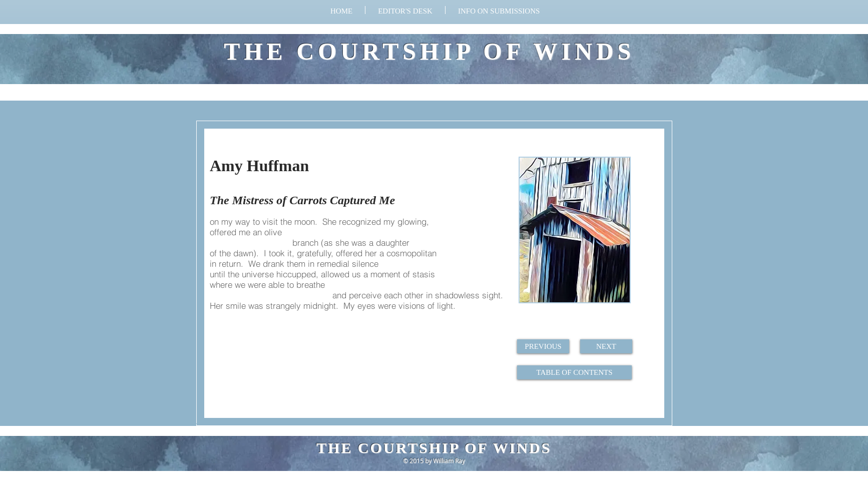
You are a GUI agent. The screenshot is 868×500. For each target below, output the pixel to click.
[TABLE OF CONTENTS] (574, 372)
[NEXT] (606, 346)
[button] (499, 10)
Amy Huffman (259, 166)
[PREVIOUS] (543, 346)
